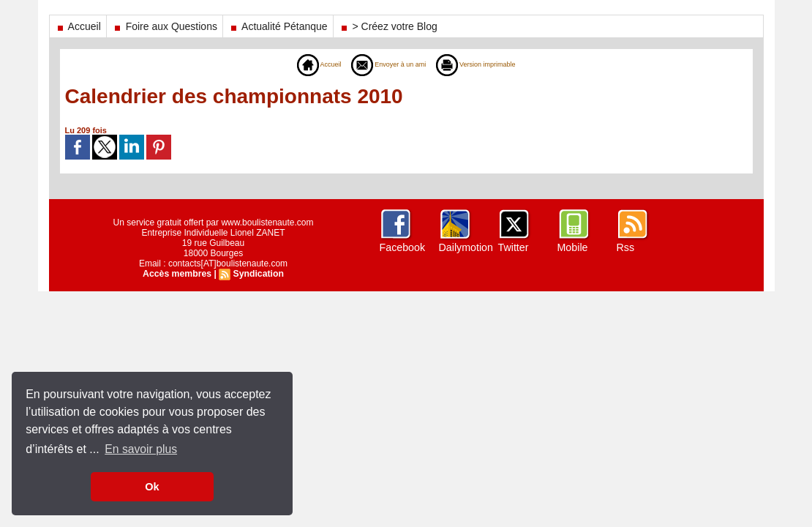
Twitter (513, 247)
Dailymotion (466, 247)
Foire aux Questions (165, 26)
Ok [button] (152, 487)
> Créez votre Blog (388, 26)
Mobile (572, 247)
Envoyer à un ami (383, 64)
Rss (625, 247)
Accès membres (178, 274)
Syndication (257, 274)
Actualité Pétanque (278, 26)
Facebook (402, 247)
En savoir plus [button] (142, 449)
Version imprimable (488, 64)
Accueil (78, 26)
